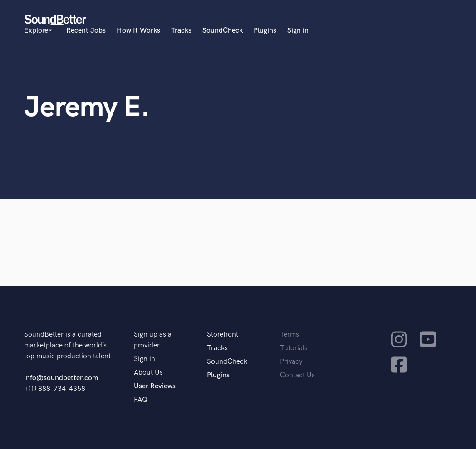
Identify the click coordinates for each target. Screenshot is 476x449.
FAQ (141, 400)
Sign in (298, 31)
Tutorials (294, 348)
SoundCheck (223, 31)
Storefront (223, 334)
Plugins (265, 31)
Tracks (181, 31)
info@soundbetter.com (61, 378)
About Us (148, 373)
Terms (290, 334)
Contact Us (297, 375)
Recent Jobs (86, 31)
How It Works (138, 31)
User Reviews (155, 386)
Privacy (291, 362)
